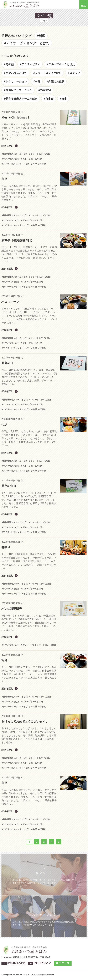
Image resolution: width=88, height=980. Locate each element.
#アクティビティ (30, 64)
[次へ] (59, 842)
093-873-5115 (16, 963)
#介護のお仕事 (55, 81)
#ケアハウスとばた (15, 73)
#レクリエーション (15, 81)
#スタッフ (74, 73)
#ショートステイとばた (47, 73)
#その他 (9, 64)
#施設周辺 (45, 90)
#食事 (63, 99)
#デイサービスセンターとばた (27, 43)
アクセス (64, 963)
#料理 (41, 36)
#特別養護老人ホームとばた (21, 99)
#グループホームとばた (61, 64)
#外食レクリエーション (18, 90)
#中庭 (37, 81)
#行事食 (49, 99)
